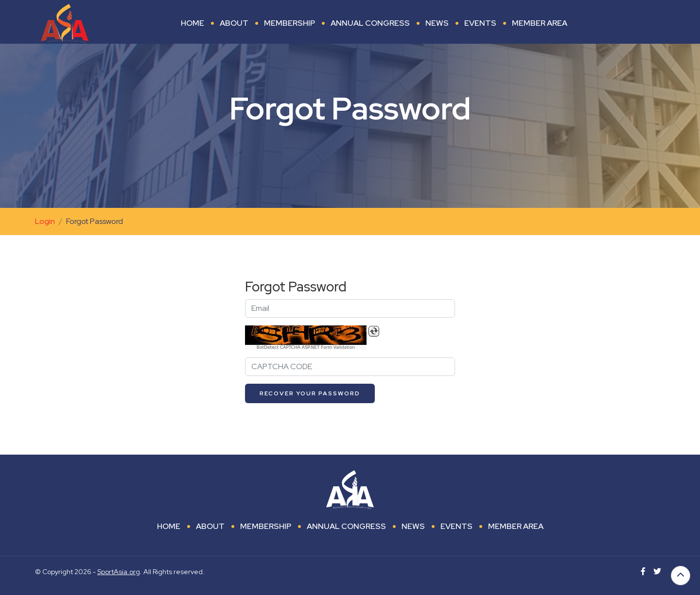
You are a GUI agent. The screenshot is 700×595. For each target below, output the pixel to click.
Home (192, 23)
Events (480, 23)
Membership (289, 23)
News (437, 23)
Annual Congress (370, 23)
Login (45, 221)
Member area (540, 23)
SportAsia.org (119, 572)
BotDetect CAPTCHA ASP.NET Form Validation (306, 347)
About (234, 23)
